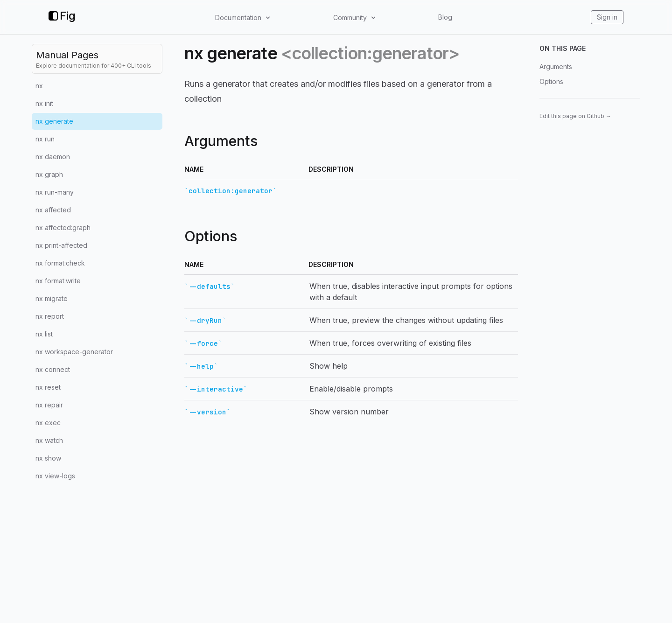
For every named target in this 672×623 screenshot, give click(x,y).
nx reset (48, 387)
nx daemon (53, 157)
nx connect (53, 369)
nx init (44, 103)
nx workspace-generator (74, 352)
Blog (445, 17)
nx (39, 86)
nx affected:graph (63, 227)
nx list (44, 334)
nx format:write (58, 281)
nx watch (49, 440)
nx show (48, 458)
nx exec (48, 423)
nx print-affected (61, 245)
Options (551, 81)
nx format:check (60, 263)
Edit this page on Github (575, 116)
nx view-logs (55, 476)
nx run (45, 139)
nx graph (49, 174)
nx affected (53, 210)
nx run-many (55, 192)
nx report (50, 316)
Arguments (556, 66)
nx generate (54, 121)
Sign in (607, 17)
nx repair (49, 405)
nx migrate (52, 298)
